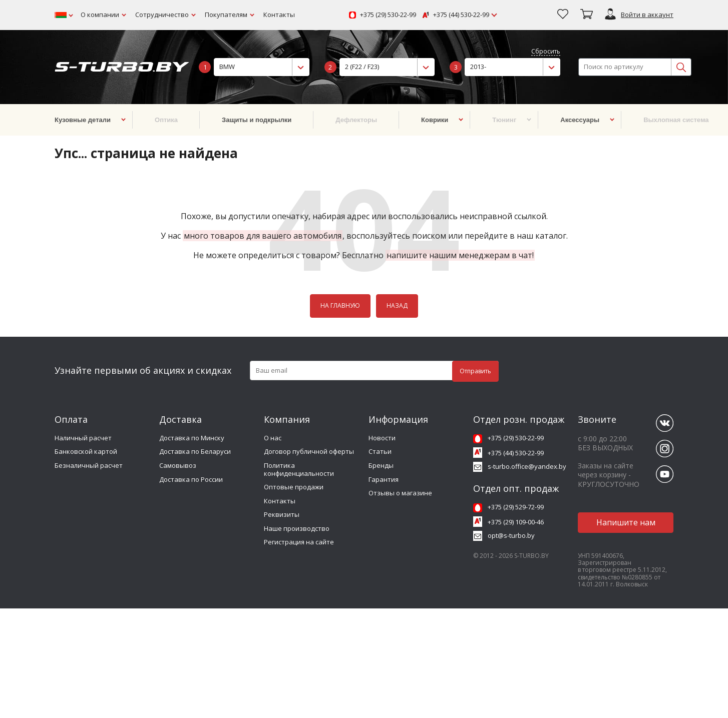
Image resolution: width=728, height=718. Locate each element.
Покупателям (226, 15)
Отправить (475, 371)
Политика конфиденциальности (299, 469)
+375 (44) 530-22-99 (461, 15)
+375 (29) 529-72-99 (516, 507)
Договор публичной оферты (309, 451)
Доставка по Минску (192, 438)
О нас (273, 438)
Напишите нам (626, 522)
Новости (382, 438)
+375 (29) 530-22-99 (388, 15)
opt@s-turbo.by (511, 535)
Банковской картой (86, 451)
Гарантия (384, 479)
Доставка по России (191, 479)
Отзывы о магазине (400, 493)
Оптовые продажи (294, 487)
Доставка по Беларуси (195, 451)
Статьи (380, 451)
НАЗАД (397, 305)
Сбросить (546, 52)
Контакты (279, 15)
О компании (100, 15)
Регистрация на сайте (299, 542)
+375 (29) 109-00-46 (516, 522)
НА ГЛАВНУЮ (340, 305)
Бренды (381, 465)
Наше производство (297, 528)
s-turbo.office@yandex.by (527, 466)
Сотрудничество (162, 15)
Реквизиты (282, 514)
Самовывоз (178, 465)
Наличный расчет (83, 438)
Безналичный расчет (89, 465)
